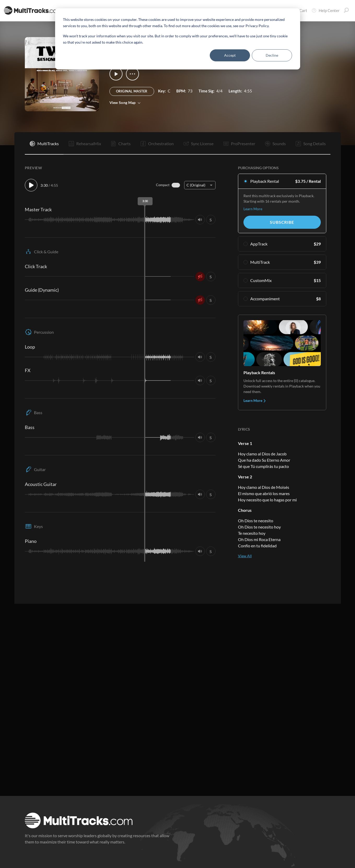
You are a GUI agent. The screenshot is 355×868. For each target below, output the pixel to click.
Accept (230, 55)
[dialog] (178, 39)
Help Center (325, 10)
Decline (272, 55)
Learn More (253, 209)
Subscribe (282, 222)
